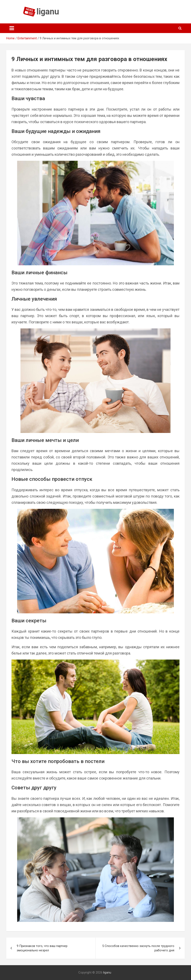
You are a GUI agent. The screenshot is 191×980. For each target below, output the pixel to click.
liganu (48, 12)
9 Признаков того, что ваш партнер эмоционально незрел (42, 948)
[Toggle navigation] (12, 28)
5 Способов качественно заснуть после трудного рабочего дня (138, 948)
